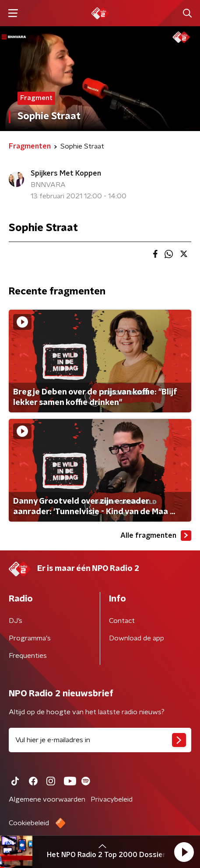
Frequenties (28, 656)
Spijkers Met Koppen (66, 173)
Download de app (137, 638)
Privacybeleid (112, 799)
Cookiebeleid (29, 823)
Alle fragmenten (156, 536)
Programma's (30, 638)
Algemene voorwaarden (47, 799)
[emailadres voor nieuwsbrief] (100, 740)
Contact (122, 621)
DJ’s (16, 621)
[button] (184, 852)
